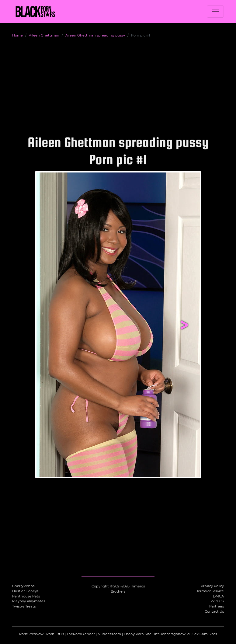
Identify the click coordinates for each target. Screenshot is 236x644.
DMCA (218, 596)
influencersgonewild (172, 634)
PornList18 (55, 634)
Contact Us (214, 611)
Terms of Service (210, 591)
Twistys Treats (24, 606)
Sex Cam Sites (205, 634)
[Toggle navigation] (215, 12)
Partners (217, 606)
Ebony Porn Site (138, 634)
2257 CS (217, 601)
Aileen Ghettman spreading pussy (95, 35)
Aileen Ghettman (44, 35)
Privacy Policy (212, 586)
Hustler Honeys (25, 591)
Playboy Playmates (29, 601)
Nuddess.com (109, 634)
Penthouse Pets (26, 596)
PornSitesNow (31, 634)
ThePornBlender (81, 634)
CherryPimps (23, 586)
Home (17, 35)
